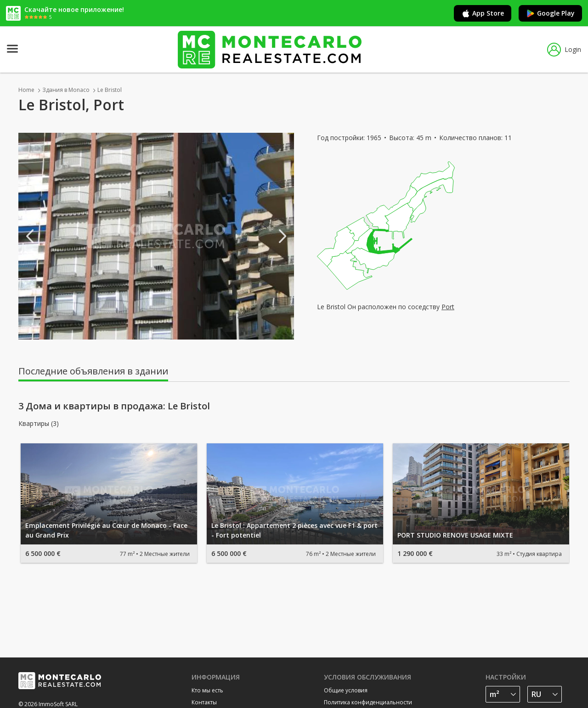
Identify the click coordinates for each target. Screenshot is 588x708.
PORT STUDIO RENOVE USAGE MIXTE (455, 535)
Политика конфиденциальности (368, 702)
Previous (30, 236)
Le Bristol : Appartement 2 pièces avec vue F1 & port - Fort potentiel (294, 530)
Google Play (550, 13)
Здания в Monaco (66, 90)
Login (564, 50)
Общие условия (346, 690)
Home (26, 90)
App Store (483, 13)
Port (448, 307)
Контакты (204, 702)
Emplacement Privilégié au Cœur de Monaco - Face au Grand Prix (106, 530)
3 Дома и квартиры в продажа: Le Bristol (114, 406)
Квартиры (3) (39, 424)
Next (283, 236)
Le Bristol (110, 90)
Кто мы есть (207, 690)
